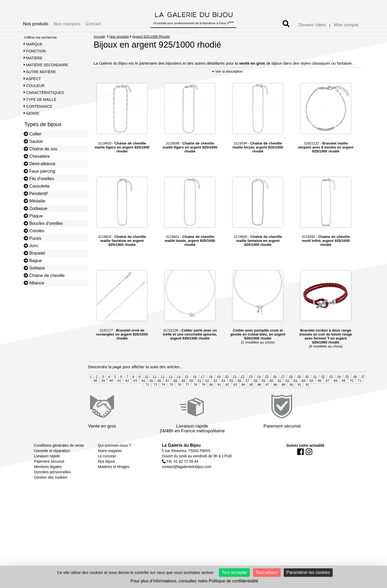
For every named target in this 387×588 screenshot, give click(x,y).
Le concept (107, 471)
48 (175, 395)
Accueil (99, 37)
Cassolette (37, 186)
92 (307, 399)
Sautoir (33, 141)
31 (315, 391)
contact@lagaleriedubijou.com (187, 481)
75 (171, 399)
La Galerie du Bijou (181, 460)
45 (151, 395)
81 (219, 399)
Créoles (34, 231)
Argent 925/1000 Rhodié (151, 37)
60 (271, 395)
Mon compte (346, 25)
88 (275, 399)
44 (143, 395)
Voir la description (227, 86)
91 (299, 399)
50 (191, 395)
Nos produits (36, 24)
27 (283, 391)
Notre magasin (110, 465)
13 (170, 391)
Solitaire (34, 268)
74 (163, 399)
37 (363, 391)
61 (279, 395)
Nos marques (67, 24)
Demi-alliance (40, 164)
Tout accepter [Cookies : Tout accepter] (234, 572)
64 (303, 395)
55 (231, 395)
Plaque (33, 216)
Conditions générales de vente (59, 460)
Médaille (34, 201)
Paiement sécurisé (49, 476)
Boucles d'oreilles (43, 223)
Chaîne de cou (40, 149)
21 (235, 391)
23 (251, 391)
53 (215, 395)
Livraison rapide (47, 471)
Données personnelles (52, 487)
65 (311, 395)
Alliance (34, 283)
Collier (33, 134)
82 (227, 399)
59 (263, 395)
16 (194, 391)
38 (95, 395)
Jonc (31, 246)
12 (162, 391)
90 (291, 399)
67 (327, 395)
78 (195, 399)
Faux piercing (39, 171)
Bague (33, 260)
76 (179, 399)
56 (239, 395)
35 (347, 391)
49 (183, 395)
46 (159, 395)
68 (336, 395)
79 (203, 399)
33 (331, 391)
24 (259, 391)
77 (187, 399)
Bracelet (34, 253)
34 (339, 391)
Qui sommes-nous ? (115, 460)
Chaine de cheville (44, 275)
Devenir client (312, 25)
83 (235, 399)
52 (207, 395)
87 (267, 399)
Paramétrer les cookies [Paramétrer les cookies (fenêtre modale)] (308, 572)
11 (154, 391)
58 (255, 395)
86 (259, 399)
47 (167, 395)
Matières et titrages (114, 481)
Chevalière (37, 156)
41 (119, 395)
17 (203, 391)
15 (186, 391)
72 (147, 399)
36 (355, 391)
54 (223, 395)
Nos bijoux (107, 476)
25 (267, 391)
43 (135, 395)
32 (323, 391)
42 (127, 395)
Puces (32, 238)
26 (275, 391)
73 (155, 399)
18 (211, 391)
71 (360, 395)
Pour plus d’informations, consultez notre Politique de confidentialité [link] (194, 581)
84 (243, 399)
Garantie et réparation (52, 465)
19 (219, 391)
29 (299, 391)
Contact (93, 24)
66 (319, 395)
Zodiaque (36, 208)
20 (227, 391)
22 (243, 391)
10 (146, 391)
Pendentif (36, 193)
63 (295, 395)
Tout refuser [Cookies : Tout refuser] (267, 572)
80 (211, 399)
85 (251, 399)
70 (352, 395)
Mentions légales (48, 481)
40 (111, 395)
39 (103, 395)
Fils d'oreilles (39, 179)
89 (283, 399)
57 (247, 395)
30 (307, 391)
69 (344, 395)
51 (199, 395)
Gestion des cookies (51, 492)
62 (287, 395)
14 (178, 391)
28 (291, 391)
